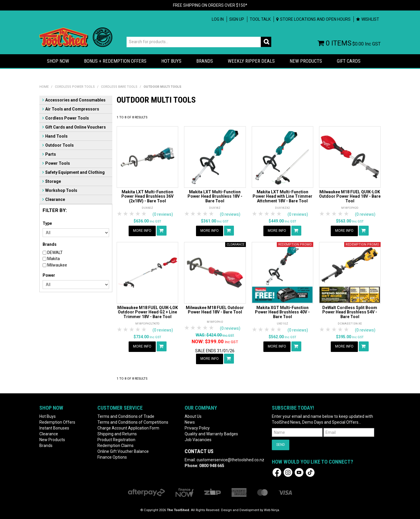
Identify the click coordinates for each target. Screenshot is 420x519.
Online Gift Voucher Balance (123, 451)
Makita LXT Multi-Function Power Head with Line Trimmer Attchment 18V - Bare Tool (282, 196)
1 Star (120, 214)
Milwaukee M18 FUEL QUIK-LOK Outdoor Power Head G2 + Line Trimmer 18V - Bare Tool (148, 312)
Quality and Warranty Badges (211, 434)
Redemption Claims (116, 446)
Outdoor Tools (60, 145)
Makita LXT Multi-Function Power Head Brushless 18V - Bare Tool (215, 196)
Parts (51, 154)
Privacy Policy (197, 428)
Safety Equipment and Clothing (75, 172)
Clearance (55, 199)
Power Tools (58, 163)
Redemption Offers (57, 422)
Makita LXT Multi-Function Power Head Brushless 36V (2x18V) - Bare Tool (147, 196)
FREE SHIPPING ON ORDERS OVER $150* (210, 5)
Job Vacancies (198, 440)
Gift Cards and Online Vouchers (76, 127)
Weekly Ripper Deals (251, 61)
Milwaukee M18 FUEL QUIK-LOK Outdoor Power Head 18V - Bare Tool (350, 196)
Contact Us (199, 451)
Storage (53, 181)
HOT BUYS (171, 61)
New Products (306, 61)
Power (49, 275)
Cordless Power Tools (75, 87)
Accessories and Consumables (75, 100)
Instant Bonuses (54, 428)
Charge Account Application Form (128, 428)
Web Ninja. (272, 510)
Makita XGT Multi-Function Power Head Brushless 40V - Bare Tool (282, 312)
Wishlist (370, 19)
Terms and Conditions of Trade (126, 416)
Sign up (237, 19)
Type (47, 223)
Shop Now (58, 61)
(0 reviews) (163, 214)
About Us (193, 416)
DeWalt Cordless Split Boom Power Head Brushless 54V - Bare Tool (350, 312)
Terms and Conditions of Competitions (133, 422)
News (190, 422)
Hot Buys (48, 416)
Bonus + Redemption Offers (115, 61)
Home (44, 87)
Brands (205, 61)
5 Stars (144, 214)
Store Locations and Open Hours (315, 19)
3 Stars (132, 214)
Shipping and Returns (117, 434)
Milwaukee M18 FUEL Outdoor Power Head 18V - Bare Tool (215, 310)
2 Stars (126, 214)
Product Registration (116, 440)
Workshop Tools (61, 190)
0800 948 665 (212, 466)
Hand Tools (56, 136)
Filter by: (55, 210)
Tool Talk (260, 19)
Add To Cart (162, 231)
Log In (218, 19)
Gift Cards (349, 61)
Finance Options (112, 457)
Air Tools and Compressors (72, 109)
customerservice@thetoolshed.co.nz (230, 460)
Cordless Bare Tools (119, 87)
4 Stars (138, 214)
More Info (142, 231)
